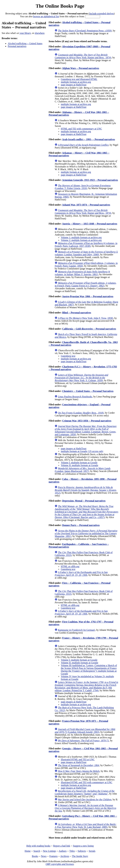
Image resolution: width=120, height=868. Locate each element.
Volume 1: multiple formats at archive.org (81, 237)
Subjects (82, 851)
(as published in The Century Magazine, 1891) (86, 533)
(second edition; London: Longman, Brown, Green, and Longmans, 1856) (86, 430)
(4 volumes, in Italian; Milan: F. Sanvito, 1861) (82, 273)
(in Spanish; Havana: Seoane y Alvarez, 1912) (86, 490)
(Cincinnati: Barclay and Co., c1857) (86, 512)
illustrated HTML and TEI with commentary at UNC (86, 782)
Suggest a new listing (83, 846)
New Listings (49, 851)
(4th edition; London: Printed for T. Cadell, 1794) (86, 686)
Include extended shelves (102, 14)
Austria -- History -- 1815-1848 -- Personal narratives (90, 224)
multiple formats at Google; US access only (82, 451)
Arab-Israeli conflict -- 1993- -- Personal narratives (88, 139)
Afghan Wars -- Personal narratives (80, 68)
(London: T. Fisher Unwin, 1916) (83, 187)
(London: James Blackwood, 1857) (83, 470)
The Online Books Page (60, 6)
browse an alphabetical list (46, 16)
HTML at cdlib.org (70, 566)
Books (35, 856)
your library (25, 33)
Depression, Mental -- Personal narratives (84, 501)
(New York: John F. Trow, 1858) (85, 318)
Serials (92, 851)
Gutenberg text (68, 356)
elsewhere (40, 33)
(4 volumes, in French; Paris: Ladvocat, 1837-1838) (86, 245)
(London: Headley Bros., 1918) (81, 413)
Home (28, 851)
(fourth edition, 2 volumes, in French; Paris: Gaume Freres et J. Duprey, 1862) (86, 284)
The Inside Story (80, 856)
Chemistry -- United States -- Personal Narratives (88, 391)
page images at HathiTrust (74, 85)
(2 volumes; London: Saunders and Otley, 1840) (86, 253)
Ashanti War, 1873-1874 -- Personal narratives (86, 205)
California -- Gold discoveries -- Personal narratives (89, 329)
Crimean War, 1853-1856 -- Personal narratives (87, 421)
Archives (65, 856)
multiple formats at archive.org (76, 82)
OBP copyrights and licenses (60, 864)
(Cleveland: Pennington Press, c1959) (85, 31)
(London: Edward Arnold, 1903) (85, 731)
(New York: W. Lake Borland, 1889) (86, 826)
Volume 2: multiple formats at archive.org (81, 240)
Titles (72, 851)
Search (37, 851)
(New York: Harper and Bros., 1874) (83, 56)
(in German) (76, 630)
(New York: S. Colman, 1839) (81, 378)
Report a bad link (62, 846)
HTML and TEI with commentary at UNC (81, 129)
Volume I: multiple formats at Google (79, 463)
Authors (63, 851)
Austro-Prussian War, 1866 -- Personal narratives (88, 296)
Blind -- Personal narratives (77, 313)
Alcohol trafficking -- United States (25, 43)
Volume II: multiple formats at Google (79, 465)
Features (53, 856)
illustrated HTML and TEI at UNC (78, 759)
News (44, 856)
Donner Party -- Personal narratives (81, 525)
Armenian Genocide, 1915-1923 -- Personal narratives (90, 180)
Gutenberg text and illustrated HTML (79, 79)
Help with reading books (38, 846)
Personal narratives (17, 46)
